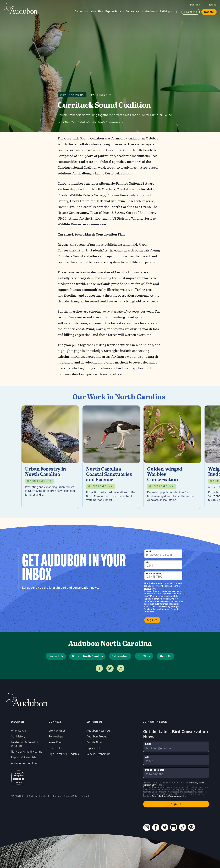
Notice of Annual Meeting (27, 752)
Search (177, 11)
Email (149, 551)
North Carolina (73, 95)
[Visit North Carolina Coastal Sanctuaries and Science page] (111, 457)
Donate (209, 12)
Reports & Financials (24, 757)
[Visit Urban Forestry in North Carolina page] (50, 457)
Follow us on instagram (121, 668)
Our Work (80, 11)
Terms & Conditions (178, 796)
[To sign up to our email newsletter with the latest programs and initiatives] (163, 554)
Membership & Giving (157, 11)
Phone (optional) (154, 573)
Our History (18, 737)
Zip (148, 562)
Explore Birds (113, 11)
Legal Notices (55, 796)
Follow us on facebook (99, 668)
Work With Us (57, 731)
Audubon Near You (98, 731)
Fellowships (56, 737)
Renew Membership (98, 754)
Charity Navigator (19, 778)
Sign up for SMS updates (64, 754)
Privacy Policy (160, 609)
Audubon (21, 9)
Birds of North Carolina (87, 656)
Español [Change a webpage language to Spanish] (213, 5)
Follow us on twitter (110, 668)
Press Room (56, 742)
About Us (96, 11)
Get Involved (133, 11)
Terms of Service (151, 785)
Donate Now (94, 742)
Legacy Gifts (94, 748)
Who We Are (19, 731)
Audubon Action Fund (25, 763)
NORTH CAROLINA (41, 481)
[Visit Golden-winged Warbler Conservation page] (172, 457)
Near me (192, 12)
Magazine (195, 5)
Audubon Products (98, 737)
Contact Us (56, 656)
